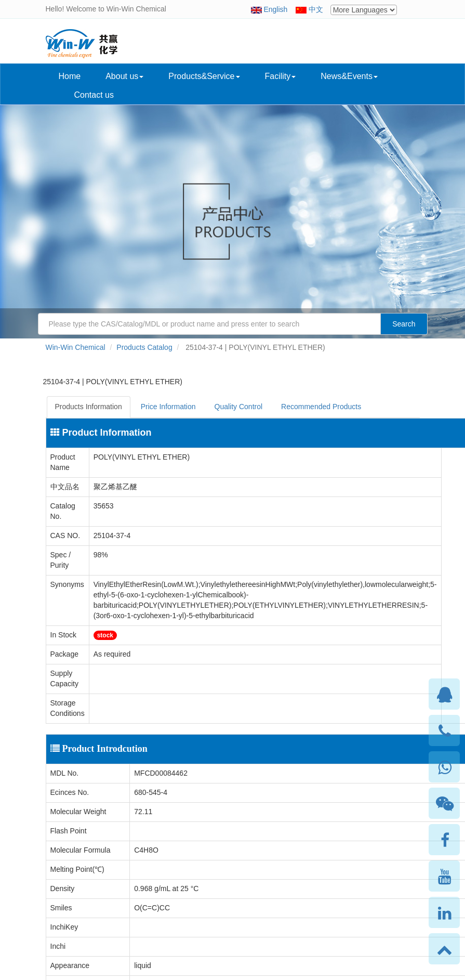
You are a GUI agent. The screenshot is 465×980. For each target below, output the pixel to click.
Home (70, 76)
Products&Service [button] (204, 76)
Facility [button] (281, 76)
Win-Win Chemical (76, 347)
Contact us (94, 95)
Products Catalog (144, 347)
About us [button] (124, 76)
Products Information (89, 407)
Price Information (168, 407)
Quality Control (239, 407)
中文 (316, 9)
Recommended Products (321, 407)
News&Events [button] (349, 76)
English (275, 9)
